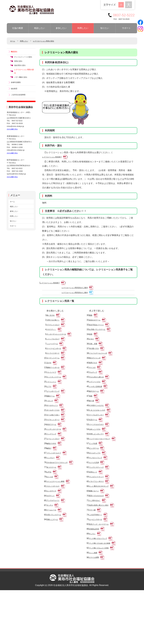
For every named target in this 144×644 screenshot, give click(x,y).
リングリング (53, 462)
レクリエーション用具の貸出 (51, 41)
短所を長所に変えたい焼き (102, 548)
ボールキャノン (54, 428)
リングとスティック (99, 502)
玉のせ (50, 377)
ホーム (13, 41)
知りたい (105, 28)
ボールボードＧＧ (55, 434)
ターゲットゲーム (55, 371)
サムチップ (95, 388)
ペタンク (51, 422)
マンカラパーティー (99, 514)
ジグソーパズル (97, 399)
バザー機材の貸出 (23, 88)
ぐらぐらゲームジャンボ (101, 365)
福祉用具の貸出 (22, 73)
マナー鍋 (93, 554)
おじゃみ (51, 514)
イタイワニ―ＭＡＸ (99, 519)
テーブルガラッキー (99, 439)
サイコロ (93, 382)
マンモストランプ (98, 491)
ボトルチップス (97, 485)
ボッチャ (51, 548)
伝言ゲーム (95, 445)
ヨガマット (52, 537)
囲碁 (91, 320)
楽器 (91, 342)
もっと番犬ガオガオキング (102, 525)
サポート (126, 28)
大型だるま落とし (55, 325)
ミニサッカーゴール (56, 457)
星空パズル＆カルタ (99, 537)
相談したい (39, 28)
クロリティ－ (53, 337)
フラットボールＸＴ (56, 485)
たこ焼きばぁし (97, 542)
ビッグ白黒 (95, 474)
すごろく (93, 582)
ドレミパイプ (53, 388)
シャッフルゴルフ (55, 348)
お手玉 (50, 508)
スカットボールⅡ (55, 525)
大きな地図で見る (14, 143)
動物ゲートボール (55, 382)
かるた (92, 348)
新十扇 (92, 422)
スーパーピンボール (56, 360)
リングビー (52, 491)
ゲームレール (53, 554)
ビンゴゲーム (96, 479)
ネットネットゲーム (56, 394)
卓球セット (95, 508)
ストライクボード (55, 365)
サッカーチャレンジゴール (60, 342)
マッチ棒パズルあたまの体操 (103, 594)
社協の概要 (18, 28)
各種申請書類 (17, 94)
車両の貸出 (20, 68)
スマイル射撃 (96, 611)
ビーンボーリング (55, 411)
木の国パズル (96, 360)
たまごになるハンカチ (100, 434)
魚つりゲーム (53, 502)
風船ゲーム (52, 417)
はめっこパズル (97, 457)
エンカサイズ (53, 531)
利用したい (83, 28)
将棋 (91, 417)
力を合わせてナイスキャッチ (61, 497)
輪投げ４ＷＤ (53, 474)
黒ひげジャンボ (97, 371)
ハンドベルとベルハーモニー (103, 468)
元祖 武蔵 (95, 354)
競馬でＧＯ (95, 377)
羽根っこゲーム (54, 565)
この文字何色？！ (98, 559)
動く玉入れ (52, 320)
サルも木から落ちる (99, 394)
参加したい (61, 28)
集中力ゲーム (96, 411)
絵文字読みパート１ (99, 331)
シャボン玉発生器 (98, 405)
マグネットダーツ (55, 445)
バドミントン (53, 399)
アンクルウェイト (55, 542)
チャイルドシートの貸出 (24, 61)
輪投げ (50, 479)
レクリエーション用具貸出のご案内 (79, 290)
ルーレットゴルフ (55, 468)
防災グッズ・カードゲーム (102, 571)
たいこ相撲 (95, 605)
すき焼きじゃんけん (99, 428)
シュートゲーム (54, 354)
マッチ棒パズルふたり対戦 (102, 599)
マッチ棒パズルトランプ (101, 588)
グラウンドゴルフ (55, 331)
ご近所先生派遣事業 (21, 108)
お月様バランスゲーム (100, 337)
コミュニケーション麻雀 (58, 519)
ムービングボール (98, 565)
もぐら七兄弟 (96, 497)
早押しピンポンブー (99, 462)
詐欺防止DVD (96, 577)
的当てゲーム (53, 451)
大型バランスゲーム (56, 559)
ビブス (50, 405)
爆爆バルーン (96, 531)
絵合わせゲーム (97, 325)
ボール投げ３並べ (55, 439)
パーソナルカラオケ (99, 451)
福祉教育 (15, 101)
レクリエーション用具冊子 (55, 157)
